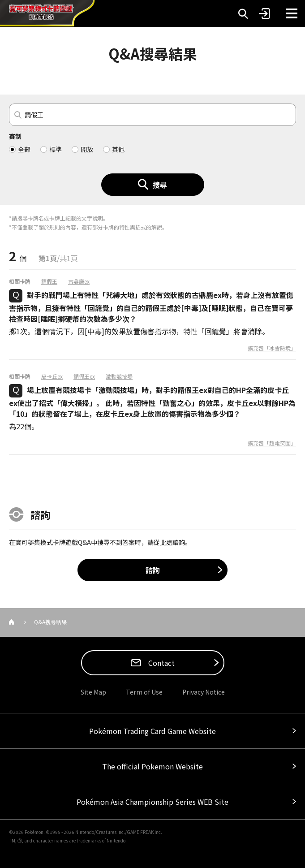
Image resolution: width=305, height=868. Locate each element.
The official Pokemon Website (152, 766)
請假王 (49, 281)
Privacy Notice (204, 692)
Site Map (93, 692)
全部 (24, 149)
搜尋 (160, 185)
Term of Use (144, 692)
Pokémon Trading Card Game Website (152, 731)
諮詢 (153, 570)
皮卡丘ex (52, 376)
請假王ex (84, 376)
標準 (56, 149)
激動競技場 (119, 376)
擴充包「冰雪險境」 (272, 348)
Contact (161, 663)
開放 (87, 149)
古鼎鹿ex (79, 281)
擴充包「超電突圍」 (272, 443)
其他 (118, 149)
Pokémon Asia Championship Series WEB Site (152, 802)
